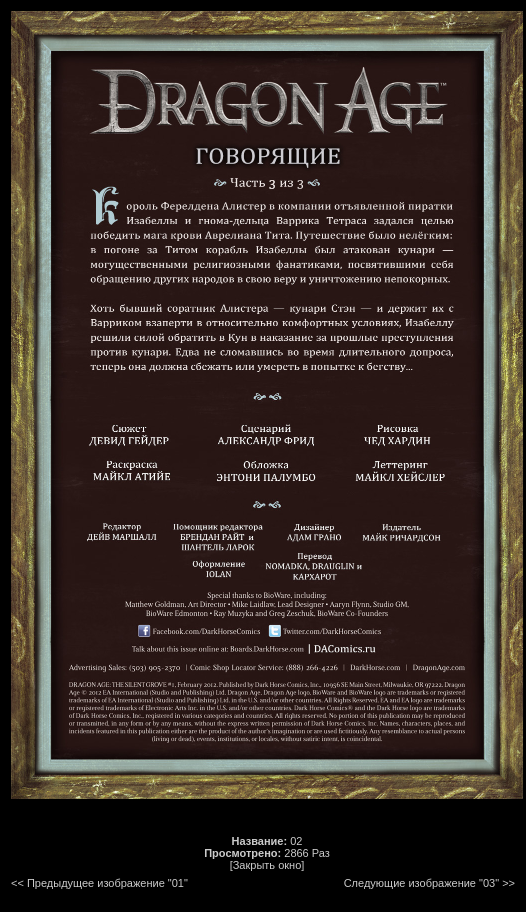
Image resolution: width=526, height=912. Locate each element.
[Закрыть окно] (267, 865)
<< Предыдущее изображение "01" (99, 883)
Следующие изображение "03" (421, 883)
